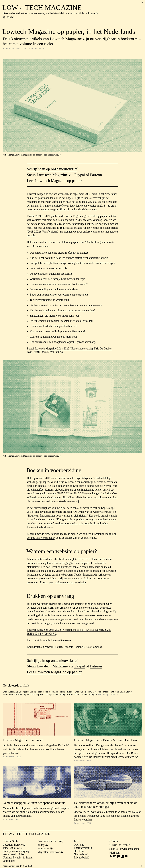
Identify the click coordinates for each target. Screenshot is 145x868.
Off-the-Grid (118, 693)
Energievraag (26, 693)
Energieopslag (10, 693)
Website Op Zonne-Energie (54, 695)
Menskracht (104, 693)
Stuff (129, 693)
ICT (95, 693)
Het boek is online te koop (41, 243)
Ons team (79, 852)
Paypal (80, 175)
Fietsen (38, 693)
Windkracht (75, 695)
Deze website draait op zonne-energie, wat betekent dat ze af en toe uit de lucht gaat (51, 13)
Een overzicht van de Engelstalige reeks (49, 641)
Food (46, 693)
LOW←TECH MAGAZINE (42, 8)
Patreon (96, 175)
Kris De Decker (37, 49)
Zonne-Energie (89, 695)
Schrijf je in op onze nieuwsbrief (52, 169)
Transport (8, 695)
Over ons (79, 846)
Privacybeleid (81, 859)
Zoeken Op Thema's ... (110, 695)
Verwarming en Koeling (27, 695)
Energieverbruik (83, 849)
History (88, 693)
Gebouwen (54, 693)
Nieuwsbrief (81, 856)
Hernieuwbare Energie (71, 693)
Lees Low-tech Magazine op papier (54, 181)
